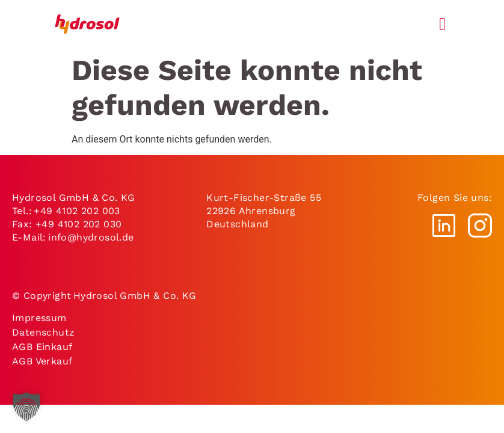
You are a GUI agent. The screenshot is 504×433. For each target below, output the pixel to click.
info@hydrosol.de (92, 237)
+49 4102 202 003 (77, 211)
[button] (26, 407)
